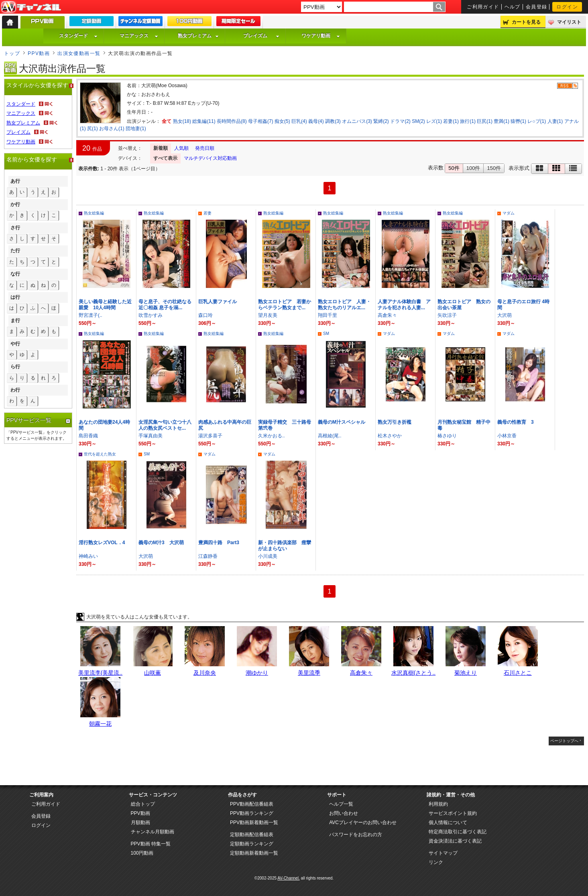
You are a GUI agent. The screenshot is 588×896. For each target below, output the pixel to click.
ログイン (567, 7)
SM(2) (418, 121)
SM (326, 334)
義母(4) (316, 121)
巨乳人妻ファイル (218, 302)
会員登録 (537, 7)
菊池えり (466, 673)
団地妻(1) (136, 129)
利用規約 (438, 804)
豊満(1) (502, 121)
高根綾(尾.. (330, 436)
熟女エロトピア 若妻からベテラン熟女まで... (285, 305)
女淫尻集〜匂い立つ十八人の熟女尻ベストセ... (165, 425)
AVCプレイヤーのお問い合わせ (363, 823)
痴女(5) (282, 121)
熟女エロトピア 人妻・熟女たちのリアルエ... (344, 305)
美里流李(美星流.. (100, 673)
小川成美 (268, 556)
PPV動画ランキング (252, 813)
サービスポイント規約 (453, 813)
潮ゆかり (257, 673)
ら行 (15, 367)
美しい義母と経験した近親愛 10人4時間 (105, 305)
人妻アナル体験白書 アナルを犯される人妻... (404, 305)
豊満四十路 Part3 (219, 543)
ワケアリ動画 (321, 36)
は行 (15, 297)
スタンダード (78, 36)
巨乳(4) (299, 121)
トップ (12, 53)
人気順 (181, 148)
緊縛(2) (381, 121)
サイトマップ (443, 853)
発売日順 (205, 148)
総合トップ (143, 804)
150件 (494, 168)
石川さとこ (518, 673)
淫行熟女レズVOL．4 (102, 543)
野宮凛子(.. (91, 315)
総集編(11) (204, 121)
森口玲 (205, 315)
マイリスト (569, 22)
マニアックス (139, 36)
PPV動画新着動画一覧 (254, 823)
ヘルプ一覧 (341, 804)
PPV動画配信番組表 (252, 804)
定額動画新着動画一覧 (254, 853)
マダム (509, 213)
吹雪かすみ (151, 315)
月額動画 (140, 823)
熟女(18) (182, 121)
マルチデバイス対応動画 (210, 158)
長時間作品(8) (232, 121)
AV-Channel (31, 7)
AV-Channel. (288, 878)
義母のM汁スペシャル (342, 422)
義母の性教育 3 (516, 422)
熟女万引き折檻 (395, 422)
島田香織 (88, 436)
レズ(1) (434, 121)
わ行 (15, 390)
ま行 (15, 320)
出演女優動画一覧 (79, 53)
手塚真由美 (151, 436)
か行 (15, 204)
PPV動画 (39, 53)
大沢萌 (505, 315)
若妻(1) (451, 121)
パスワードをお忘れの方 (356, 835)
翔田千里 (328, 315)
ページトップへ (564, 741)
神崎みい (88, 556)
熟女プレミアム (198, 36)
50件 (454, 168)
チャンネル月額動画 (153, 832)
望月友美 (268, 315)
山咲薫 (153, 673)
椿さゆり (447, 436)
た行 (15, 251)
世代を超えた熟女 (100, 454)
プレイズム (261, 36)
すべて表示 (165, 158)
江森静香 (208, 556)
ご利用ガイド (483, 7)
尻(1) (93, 129)
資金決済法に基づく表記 (455, 841)
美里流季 (309, 673)
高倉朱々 (387, 315)
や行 (15, 344)
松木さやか (390, 436)
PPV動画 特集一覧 (151, 844)
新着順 (161, 148)
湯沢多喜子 (210, 436)
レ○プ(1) (537, 121)
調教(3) (333, 121)
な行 (15, 274)
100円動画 (142, 853)
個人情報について (448, 823)
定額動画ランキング (252, 844)
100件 (473, 168)
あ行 (15, 181)
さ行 (15, 228)
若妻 (208, 213)
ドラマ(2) (400, 121)
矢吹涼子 (447, 315)
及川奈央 (205, 673)
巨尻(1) (485, 121)
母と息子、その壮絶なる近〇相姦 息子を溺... (165, 305)
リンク (436, 862)
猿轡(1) (518, 121)
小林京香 (507, 436)
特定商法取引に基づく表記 (458, 832)
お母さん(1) (112, 129)
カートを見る (526, 22)
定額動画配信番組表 (252, 835)
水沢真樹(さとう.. (413, 673)
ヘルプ (513, 7)
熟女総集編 (94, 213)
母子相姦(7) (261, 121)
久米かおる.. (272, 436)
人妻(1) (555, 121)
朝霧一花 (100, 724)
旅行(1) (468, 121)
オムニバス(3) (357, 121)
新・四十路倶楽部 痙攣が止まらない (285, 546)
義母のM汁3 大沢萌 (161, 543)
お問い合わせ (344, 813)
